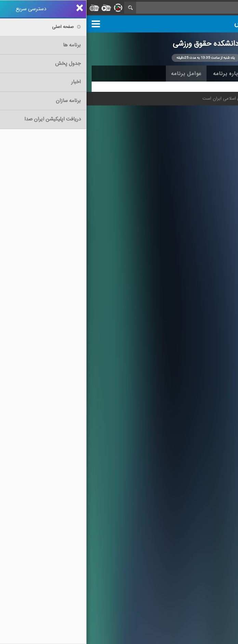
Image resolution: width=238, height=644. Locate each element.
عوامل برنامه (100, 74)
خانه (222, 74)
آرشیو (175, 74)
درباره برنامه (142, 74)
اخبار (199, 74)
